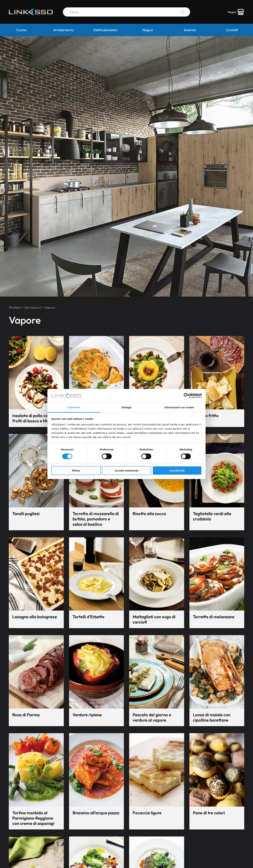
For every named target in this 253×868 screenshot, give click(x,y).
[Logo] (31, 12)
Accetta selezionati (126, 471)
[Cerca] (126, 12)
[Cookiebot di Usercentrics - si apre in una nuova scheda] (186, 396)
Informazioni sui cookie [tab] (179, 407)
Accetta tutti (177, 471)
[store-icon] (236, 12)
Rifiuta (76, 471)
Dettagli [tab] (126, 407)
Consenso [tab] (74, 407)
